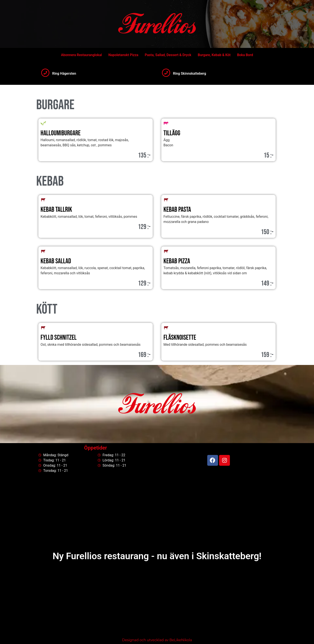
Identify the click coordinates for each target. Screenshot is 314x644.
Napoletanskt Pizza (123, 55)
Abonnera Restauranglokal (82, 55)
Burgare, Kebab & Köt (214, 55)
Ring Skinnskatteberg (190, 73)
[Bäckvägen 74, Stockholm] (157, 512)
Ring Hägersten (64, 73)
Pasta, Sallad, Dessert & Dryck (168, 55)
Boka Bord (245, 55)
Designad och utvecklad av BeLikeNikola (157, 640)
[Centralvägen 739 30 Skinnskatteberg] (157, 602)
